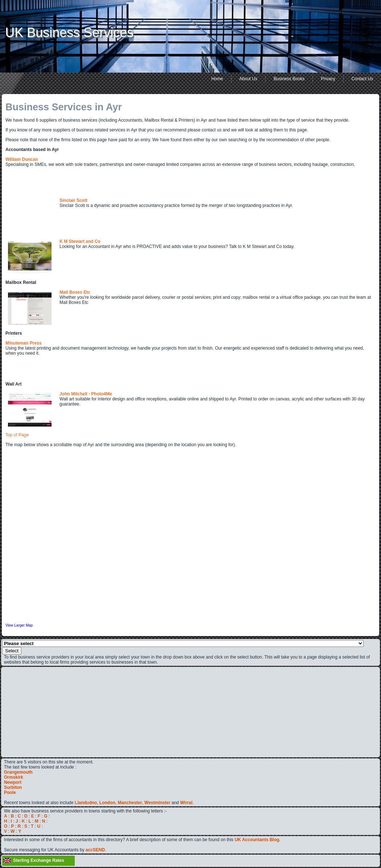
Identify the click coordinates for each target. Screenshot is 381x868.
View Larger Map (19, 625)
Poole (10, 792)
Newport (13, 782)
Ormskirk (14, 777)
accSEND (95, 850)
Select (12, 651)
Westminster (157, 803)
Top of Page (17, 435)
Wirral (186, 803)
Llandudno (86, 803)
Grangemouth (18, 772)
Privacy (328, 79)
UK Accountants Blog (257, 840)
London (107, 803)
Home (217, 79)
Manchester (130, 803)
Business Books (289, 79)
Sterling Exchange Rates (39, 860)
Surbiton (13, 787)
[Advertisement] (26, 712)
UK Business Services (69, 32)
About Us (248, 79)
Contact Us (362, 79)
